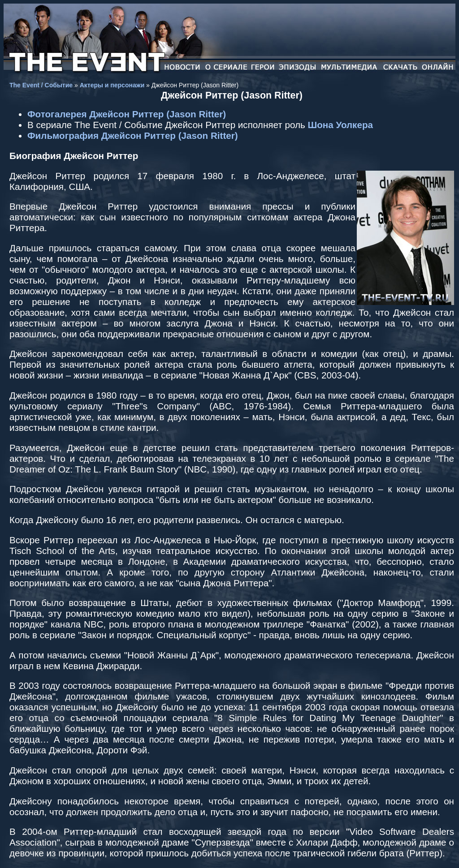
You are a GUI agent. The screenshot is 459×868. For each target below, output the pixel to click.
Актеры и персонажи (112, 85)
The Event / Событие (41, 85)
